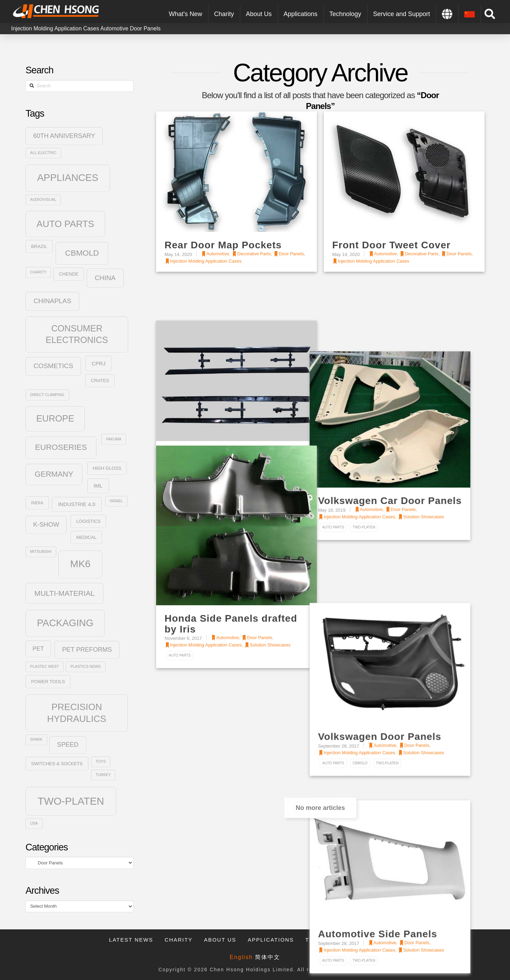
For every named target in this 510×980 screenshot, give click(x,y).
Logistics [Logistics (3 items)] (88, 521)
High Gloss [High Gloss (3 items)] (107, 468)
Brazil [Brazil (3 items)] (39, 246)
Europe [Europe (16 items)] (55, 418)
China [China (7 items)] (105, 278)
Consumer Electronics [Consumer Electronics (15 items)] (77, 334)
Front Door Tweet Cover (391, 245)
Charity (178, 940)
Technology (327, 940)
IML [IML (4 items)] (98, 486)
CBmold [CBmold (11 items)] (82, 253)
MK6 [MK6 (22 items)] (80, 564)
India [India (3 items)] (37, 503)
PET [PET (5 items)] (38, 649)
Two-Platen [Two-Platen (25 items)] (71, 801)
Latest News (131, 940)
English (241, 957)
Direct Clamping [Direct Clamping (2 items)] (47, 395)
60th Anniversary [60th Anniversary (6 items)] (64, 136)
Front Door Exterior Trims (228, 412)
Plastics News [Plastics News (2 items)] (86, 666)
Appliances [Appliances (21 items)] (68, 178)
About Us (220, 940)
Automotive (114, 28)
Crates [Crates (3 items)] (100, 381)
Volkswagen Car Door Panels (404, 428)
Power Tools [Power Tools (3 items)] (48, 682)
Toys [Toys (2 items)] (101, 761)
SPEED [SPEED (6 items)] (68, 745)
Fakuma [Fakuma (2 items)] (114, 439)
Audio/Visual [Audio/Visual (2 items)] (43, 199)
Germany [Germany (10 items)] (54, 474)
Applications (271, 940)
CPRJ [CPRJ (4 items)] (99, 363)
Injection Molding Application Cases (55, 28)
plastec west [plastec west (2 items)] (44, 666)
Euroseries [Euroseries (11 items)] (61, 447)
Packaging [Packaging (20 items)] (65, 623)
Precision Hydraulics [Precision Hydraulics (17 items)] (77, 713)
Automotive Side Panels (392, 787)
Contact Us (381, 940)
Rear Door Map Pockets (223, 245)
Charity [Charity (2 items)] (38, 272)
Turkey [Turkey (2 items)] (103, 775)
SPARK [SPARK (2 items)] (36, 739)
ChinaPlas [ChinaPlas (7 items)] (52, 301)
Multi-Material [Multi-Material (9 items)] (64, 593)
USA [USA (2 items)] (34, 823)
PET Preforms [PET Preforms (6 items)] (87, 650)
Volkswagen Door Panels (394, 608)
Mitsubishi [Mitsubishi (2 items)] (41, 551)
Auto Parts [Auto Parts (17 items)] (65, 224)
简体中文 (268, 957)
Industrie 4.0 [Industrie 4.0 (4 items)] (76, 504)
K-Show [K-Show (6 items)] (46, 525)
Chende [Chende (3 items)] (69, 274)
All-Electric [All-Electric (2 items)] (43, 153)
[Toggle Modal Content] (490, 14)
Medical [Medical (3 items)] (86, 537)
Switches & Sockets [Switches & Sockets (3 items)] (57, 764)
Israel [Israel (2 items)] (116, 501)
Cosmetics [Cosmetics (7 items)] (53, 366)
